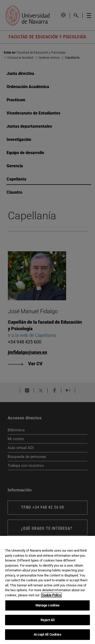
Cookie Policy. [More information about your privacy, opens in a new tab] (51, 595)
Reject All (47, 620)
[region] (48, 590)
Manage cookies (48, 605)
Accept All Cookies (47, 634)
